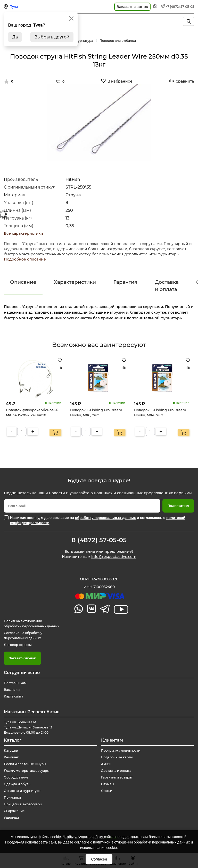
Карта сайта (14, 696)
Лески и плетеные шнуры (25, 764)
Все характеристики (23, 233)
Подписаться (178, 506)
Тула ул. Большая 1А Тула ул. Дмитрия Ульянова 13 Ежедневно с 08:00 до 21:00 (28, 727)
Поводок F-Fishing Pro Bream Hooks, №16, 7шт (96, 412)
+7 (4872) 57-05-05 (180, 7)
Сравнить (185, 81)
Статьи (107, 791)
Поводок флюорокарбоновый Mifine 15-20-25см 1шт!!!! (32, 412)
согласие (82, 842)
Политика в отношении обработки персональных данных (31, 624)
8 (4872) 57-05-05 (99, 540)
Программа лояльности (121, 751)
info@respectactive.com (114, 557)
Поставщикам (15, 683)
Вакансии (12, 690)
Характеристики (75, 282)
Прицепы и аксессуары (23, 804)
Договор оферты (18, 645)
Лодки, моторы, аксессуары (27, 771)
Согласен (99, 859)
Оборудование (16, 777)
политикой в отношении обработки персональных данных (141, 842)
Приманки (12, 797)
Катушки (11, 751)
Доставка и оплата (167, 286)
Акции (106, 764)
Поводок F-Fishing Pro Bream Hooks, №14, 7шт (160, 412)
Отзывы (108, 784)
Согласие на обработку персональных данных (23, 635)
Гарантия (125, 282)
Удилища (11, 818)
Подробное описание (25, 259)
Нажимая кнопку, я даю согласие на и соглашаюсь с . (98, 520)
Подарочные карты (117, 757)
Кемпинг (11, 757)
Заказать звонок (22, 658)
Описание (23, 282)
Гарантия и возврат (117, 777)
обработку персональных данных (105, 518)
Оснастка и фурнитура (22, 791)
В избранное (120, 81)
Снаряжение (14, 811)
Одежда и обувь (17, 784)
